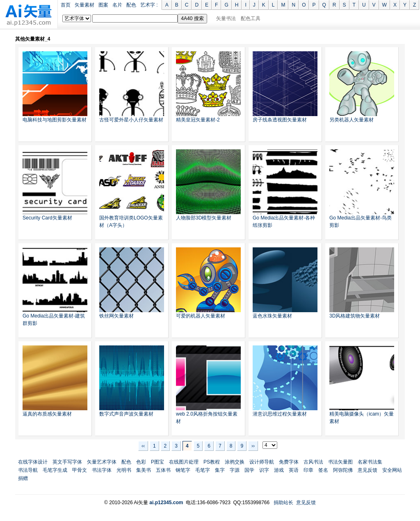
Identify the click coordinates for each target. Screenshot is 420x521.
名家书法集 (370, 462)
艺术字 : (149, 5)
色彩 (141, 462)
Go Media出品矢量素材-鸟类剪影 (361, 222)
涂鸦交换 (235, 462)
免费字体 (289, 462)
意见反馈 (367, 470)
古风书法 (313, 462)
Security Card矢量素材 (47, 218)
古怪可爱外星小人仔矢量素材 (131, 120)
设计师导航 (262, 462)
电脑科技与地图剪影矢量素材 (55, 120)
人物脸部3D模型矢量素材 (204, 218)
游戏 (279, 470)
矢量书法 (226, 18)
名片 (117, 5)
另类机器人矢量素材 (352, 120)
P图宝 (157, 462)
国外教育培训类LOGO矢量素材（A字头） (131, 222)
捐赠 (23, 478)
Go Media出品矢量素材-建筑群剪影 (54, 320)
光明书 (124, 470)
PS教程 (212, 462)
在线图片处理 (184, 462)
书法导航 (28, 470)
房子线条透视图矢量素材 (280, 120)
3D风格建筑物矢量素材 (355, 316)
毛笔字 (203, 470)
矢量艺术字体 (102, 462)
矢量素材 (84, 5)
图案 (103, 5)
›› (253, 446)
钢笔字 (183, 470)
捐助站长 (283, 503)
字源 (235, 470)
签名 (323, 470)
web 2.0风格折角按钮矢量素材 (207, 418)
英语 (294, 470)
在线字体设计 (33, 462)
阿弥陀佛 (343, 470)
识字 (264, 470)
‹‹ (143, 446)
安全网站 (392, 470)
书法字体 (102, 470)
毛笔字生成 (55, 470)
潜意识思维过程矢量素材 (280, 414)
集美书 (144, 470)
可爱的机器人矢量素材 (201, 316)
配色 (131, 5)
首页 (66, 5)
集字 (220, 470)
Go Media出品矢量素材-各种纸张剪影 (284, 222)
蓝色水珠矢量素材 (272, 316)
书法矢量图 (340, 462)
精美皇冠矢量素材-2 (198, 120)
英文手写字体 (67, 462)
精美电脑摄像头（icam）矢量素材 (362, 418)
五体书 (163, 470)
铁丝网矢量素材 (116, 316)
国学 (249, 470)
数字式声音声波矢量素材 (126, 414)
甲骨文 (80, 470)
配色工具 (251, 18)
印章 (308, 470)
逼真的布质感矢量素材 (47, 414)
